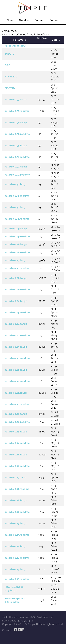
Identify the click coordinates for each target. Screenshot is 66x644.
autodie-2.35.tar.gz (16, 146)
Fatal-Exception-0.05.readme (15, 600)
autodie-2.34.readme (17, 175)
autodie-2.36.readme (17, 134)
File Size (42, 38)
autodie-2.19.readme (17, 443)
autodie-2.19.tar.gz (16, 432)
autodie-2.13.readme (17, 579)
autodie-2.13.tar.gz (16, 569)
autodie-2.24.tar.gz (16, 324)
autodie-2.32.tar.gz (16, 184)
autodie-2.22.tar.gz (16, 370)
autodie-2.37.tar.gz (16, 100)
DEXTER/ (10, 88)
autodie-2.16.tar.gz (16, 500)
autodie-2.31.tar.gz (16, 207)
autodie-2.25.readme (17, 312)
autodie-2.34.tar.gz (16, 167)
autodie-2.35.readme (17, 157)
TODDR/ (10, 54)
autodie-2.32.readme (17, 196)
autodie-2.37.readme (17, 111)
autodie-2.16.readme (17, 512)
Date (55, 40)
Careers (54, 20)
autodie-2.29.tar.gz (16, 229)
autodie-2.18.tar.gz (16, 455)
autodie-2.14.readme (17, 558)
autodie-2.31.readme (17, 219)
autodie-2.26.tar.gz (16, 278)
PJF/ (7, 65)
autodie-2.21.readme (17, 404)
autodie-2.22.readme (17, 381)
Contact (40, 20)
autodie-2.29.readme (17, 237)
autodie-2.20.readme (17, 422)
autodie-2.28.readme (17, 252)
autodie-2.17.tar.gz (16, 478)
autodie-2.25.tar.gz (16, 301)
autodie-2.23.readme (17, 358)
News (10, 20)
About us (24, 20)
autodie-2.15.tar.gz (16, 523)
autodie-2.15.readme (17, 535)
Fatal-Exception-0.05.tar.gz (15, 589)
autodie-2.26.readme (17, 289)
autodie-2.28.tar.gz (16, 244)
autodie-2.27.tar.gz (16, 260)
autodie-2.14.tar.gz (16, 546)
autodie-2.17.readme (17, 489)
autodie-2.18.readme (17, 466)
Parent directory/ (15, 46)
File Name (18, 40)
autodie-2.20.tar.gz (16, 414)
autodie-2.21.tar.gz (16, 393)
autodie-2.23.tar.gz (16, 347)
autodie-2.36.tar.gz (16, 123)
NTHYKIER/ (11, 77)
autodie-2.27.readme (17, 268)
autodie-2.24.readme (17, 335)
